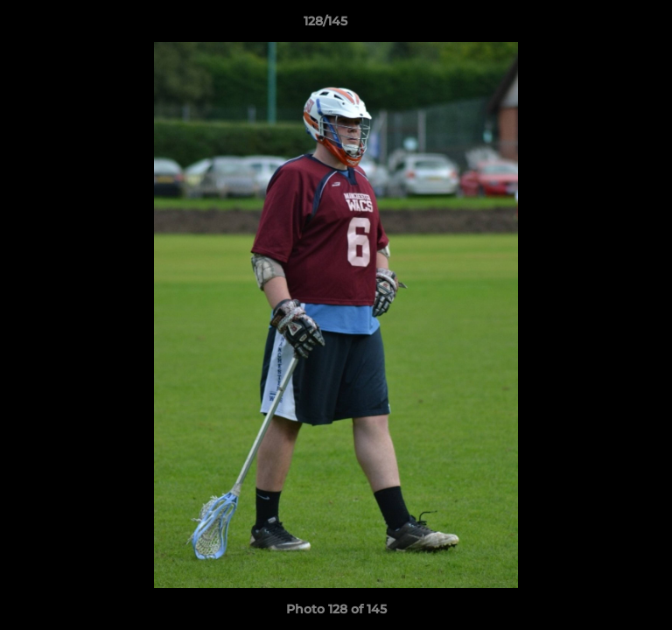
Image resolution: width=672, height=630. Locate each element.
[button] (609, 25)
